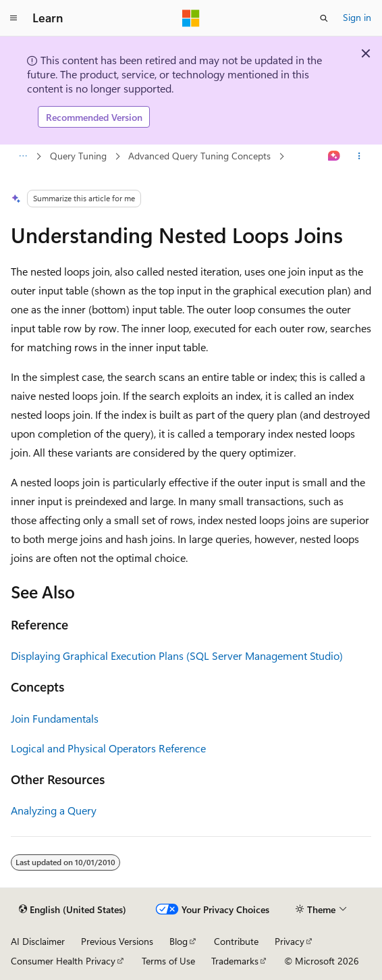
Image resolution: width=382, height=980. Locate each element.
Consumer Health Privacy (63, 961)
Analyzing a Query (54, 810)
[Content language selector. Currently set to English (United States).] (73, 910)
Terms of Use (168, 961)
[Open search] (324, 18)
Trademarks (235, 961)
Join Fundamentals (55, 718)
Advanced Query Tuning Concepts (199, 156)
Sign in (357, 17)
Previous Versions (117, 941)
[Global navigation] (13, 18)
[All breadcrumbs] (23, 157)
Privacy (290, 941)
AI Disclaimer (38, 941)
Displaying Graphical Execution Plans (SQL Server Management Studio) (177, 655)
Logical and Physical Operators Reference (108, 748)
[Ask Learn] (334, 157)
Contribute (236, 941)
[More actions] (359, 157)
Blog (179, 941)
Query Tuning (78, 156)
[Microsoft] (191, 18)
